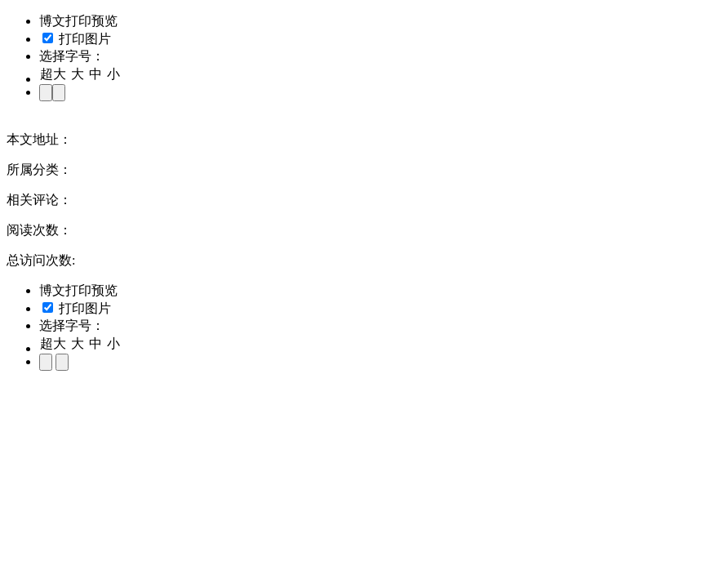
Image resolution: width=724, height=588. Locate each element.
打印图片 (77, 39)
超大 (53, 74)
